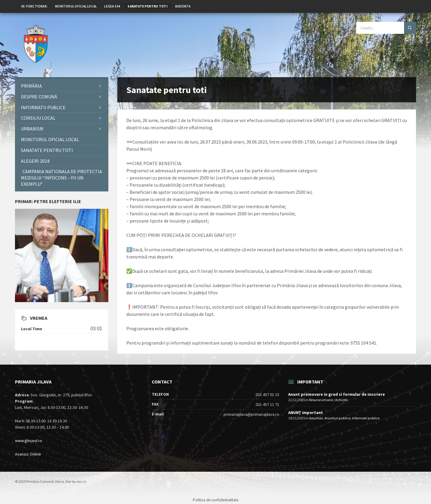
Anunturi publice (337, 418)
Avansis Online (28, 454)
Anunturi (316, 418)
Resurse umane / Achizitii (328, 400)
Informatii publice (366, 418)
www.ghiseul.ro (29, 441)
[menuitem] (34, 6)
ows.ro (81, 481)
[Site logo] (36, 66)
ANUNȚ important (306, 412)
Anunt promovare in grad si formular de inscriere (337, 394)
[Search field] (386, 28)
